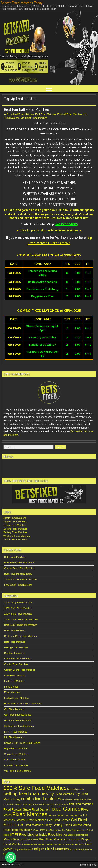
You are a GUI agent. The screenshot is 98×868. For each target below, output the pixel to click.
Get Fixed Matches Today (18, 715)
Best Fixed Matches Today (18, 574)
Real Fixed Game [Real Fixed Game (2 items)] (51, 839)
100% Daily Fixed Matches (18, 602)
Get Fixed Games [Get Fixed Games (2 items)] (59, 820)
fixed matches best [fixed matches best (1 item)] (56, 815)
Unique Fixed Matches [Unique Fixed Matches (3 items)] (51, 849)
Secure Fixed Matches (15, 529)
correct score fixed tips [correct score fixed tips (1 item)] (26, 804)
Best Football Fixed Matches (26, 110)
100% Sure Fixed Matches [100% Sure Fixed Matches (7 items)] (35, 788)
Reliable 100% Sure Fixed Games (22, 743)
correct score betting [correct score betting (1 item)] (71, 800)
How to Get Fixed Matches (18, 585)
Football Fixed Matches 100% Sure (23, 704)
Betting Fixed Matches (15, 532)
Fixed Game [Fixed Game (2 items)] (40, 809)
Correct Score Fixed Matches (20, 568)
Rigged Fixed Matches (15, 522)
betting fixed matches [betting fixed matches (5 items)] (26, 793)
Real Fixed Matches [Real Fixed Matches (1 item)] (72, 840)
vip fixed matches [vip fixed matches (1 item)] (77, 849)
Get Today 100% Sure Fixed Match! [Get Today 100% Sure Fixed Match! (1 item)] (46, 830)
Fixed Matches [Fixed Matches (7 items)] (30, 814)
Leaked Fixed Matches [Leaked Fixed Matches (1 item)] (78, 835)
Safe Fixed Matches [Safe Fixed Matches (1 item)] (32, 844)
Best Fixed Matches (15, 631)
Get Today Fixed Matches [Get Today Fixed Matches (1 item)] (73, 830)
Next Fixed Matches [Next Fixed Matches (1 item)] (30, 840)
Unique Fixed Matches (16, 765)
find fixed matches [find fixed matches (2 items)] (81, 804)
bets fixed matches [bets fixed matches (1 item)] (76, 789)
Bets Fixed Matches (15, 557)
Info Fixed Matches (14, 737)
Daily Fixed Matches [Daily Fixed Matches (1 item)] (45, 804)
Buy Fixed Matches (14, 653)
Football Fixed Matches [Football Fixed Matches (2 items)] (31, 820)
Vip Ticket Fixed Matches (34, 118)
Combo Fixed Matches (16, 664)
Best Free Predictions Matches (20, 636)
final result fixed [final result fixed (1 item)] (61, 804)
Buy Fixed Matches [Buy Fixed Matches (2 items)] (61, 794)
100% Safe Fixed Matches (18, 608)
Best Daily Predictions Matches (21, 625)
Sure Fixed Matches (15, 760)
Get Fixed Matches (14, 709)
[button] (11, 857)
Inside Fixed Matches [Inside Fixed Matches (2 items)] (53, 834)
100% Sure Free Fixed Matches (21, 579)
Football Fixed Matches (70, 114)
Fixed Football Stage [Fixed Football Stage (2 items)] (17, 809)
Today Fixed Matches (15, 525)
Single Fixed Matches (15, 518)
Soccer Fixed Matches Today (22, 3)
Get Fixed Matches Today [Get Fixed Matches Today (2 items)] (35, 825)
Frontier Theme (88, 865)
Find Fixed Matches (46, 114)
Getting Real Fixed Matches (19, 726)
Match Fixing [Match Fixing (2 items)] (12, 839)
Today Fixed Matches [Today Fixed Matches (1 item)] (22, 849)
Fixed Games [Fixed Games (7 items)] (64, 809)
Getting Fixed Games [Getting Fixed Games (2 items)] (67, 825)
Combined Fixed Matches (20, 114)
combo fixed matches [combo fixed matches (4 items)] (41, 799)
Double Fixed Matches (15, 539)
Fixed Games (11, 687)
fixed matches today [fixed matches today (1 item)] (74, 815)
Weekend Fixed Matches (17, 536)
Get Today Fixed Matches (18, 720)
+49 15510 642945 (67, 224)
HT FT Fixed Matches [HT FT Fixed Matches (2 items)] (24, 834)
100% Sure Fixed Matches (18, 614)
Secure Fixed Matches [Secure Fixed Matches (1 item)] (51, 844)
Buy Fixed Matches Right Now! (69, 218)
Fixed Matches (12, 692)
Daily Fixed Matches (15, 676)
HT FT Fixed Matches (16, 732)
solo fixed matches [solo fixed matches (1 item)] (70, 844)
